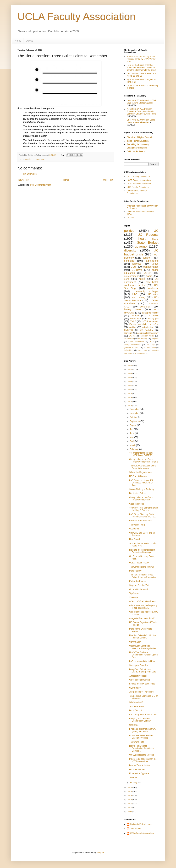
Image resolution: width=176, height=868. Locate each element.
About (29, 41)
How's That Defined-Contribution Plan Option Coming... (142, 748)
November (135, 413)
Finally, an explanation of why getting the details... (143, 730)
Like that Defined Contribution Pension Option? (143, 637)
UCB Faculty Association (138, 187)
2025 (130, 369)
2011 (130, 804)
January (134, 783)
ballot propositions (150, 313)
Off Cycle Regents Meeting (142, 755)
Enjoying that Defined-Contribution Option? (140, 720)
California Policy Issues (141, 824)
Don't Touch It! (136, 710)
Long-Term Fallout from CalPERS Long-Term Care (143, 671)
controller (145, 307)
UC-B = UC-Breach (138, 476)
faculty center (133, 310)
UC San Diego (150, 347)
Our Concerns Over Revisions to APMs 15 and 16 (142, 75)
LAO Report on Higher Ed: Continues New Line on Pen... (141, 483)
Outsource (134, 529)
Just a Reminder (137, 706)
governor (141, 246)
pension (29, 159)
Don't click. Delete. (138, 493)
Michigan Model (147, 336)
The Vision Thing (137, 525)
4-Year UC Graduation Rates (142, 601)
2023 (130, 378)
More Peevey (135, 571)
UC (156, 231)
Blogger (100, 853)
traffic (149, 276)
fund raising (138, 297)
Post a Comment (29, 174)
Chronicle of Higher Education (140, 137)
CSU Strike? (135, 688)
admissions (152, 261)
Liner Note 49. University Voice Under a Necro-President (141, 121)
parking (132, 327)
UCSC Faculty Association (139, 184)
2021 (130, 386)
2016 (130, 406)
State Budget (148, 242)
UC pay (151, 345)
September (135, 421)
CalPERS (135, 316)
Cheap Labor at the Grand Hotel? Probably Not (141, 499)
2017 (130, 402)
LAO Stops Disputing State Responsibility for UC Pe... (143, 516)
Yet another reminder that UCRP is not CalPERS (141, 454)
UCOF (152, 342)
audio (142, 279)
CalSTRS (128, 330)
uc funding (143, 339)
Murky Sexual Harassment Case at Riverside (141, 737)
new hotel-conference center (141, 284)
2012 (130, 800)
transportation (151, 267)
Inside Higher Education (138, 141)
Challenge (134, 725)
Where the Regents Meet (141, 472)
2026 (130, 366)
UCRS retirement (150, 321)
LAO (135, 294)
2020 (130, 390)
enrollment (153, 288)
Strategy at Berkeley (139, 665)
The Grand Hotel (137, 742)
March (133, 445)
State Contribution (136, 342)
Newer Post (24, 180)
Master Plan (136, 319)
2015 (130, 787)
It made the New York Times (142, 684)
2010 (130, 808)
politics (129, 231)
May (132, 437)
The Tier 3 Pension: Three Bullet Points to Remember (143, 576)
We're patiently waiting (139, 680)
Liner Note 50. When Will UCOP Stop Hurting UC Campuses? (141, 102)
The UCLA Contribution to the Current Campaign (143, 467)
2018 (130, 398)
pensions (37, 159)
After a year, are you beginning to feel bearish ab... (143, 607)
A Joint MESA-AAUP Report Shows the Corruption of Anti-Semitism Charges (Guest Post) (141, 112)
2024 (130, 374)
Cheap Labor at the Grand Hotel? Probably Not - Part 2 (143, 460)
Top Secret (134, 593)
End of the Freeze (137, 581)
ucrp (43, 159)
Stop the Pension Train (140, 585)
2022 (130, 382)
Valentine (133, 597)
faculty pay (153, 319)
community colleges (146, 291)
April (132, 441)
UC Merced (129, 339)
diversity (130, 250)
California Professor (136, 151)
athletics (137, 264)
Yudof (133, 321)
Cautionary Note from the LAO (143, 715)
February (134, 449)
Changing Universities (137, 148)
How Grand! (135, 539)
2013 (130, 796)
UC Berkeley (147, 330)
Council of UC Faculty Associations (137, 192)
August (133, 425)
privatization (148, 327)
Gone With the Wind (138, 589)
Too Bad (133, 778)
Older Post (108, 180)
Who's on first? (136, 702)
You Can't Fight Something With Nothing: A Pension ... (144, 509)
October (134, 417)
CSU (133, 267)
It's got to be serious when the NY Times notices (143, 760)
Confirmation (135, 642)
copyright (128, 333)
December (135, 409)
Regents (155, 339)
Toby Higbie (136, 829)
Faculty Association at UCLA (144, 324)
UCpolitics (128, 350)
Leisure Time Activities (139, 765)
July (132, 429)
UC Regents (148, 235)
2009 (130, 812)
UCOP (147, 273)
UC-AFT (130, 218)
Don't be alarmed (137, 769)
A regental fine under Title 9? (142, 618)
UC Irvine (142, 350)
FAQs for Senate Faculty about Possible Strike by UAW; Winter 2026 (141, 59)
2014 (130, 792)
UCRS (132, 336)
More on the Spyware (139, 773)
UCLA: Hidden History (139, 563)
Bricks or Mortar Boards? (141, 521)
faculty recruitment (132, 345)
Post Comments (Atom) (41, 185)
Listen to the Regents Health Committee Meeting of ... (142, 551)
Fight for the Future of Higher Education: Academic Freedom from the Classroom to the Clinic (141, 68)
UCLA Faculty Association (77, 17)
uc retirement (131, 276)
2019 (130, 394)
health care (148, 239)
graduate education (132, 347)
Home (18, 41)
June (132, 433)
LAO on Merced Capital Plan (142, 661)
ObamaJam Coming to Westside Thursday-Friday (143, 647)
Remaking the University (138, 144)
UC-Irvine (153, 294)
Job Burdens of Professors (141, 692)
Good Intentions (137, 504)
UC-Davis (137, 270)
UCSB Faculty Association (139, 180)
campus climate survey (148, 333)
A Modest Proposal (138, 676)
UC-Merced (153, 316)
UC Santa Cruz (140, 353)
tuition (155, 264)
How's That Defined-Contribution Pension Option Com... (143, 655)
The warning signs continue (142, 567)
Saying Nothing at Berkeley (142, 489)
